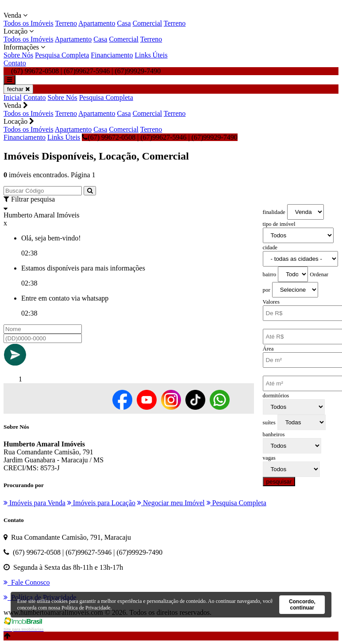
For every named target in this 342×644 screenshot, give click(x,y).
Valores (271, 302)
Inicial (13, 97)
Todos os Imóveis (29, 23)
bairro (270, 274)
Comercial (148, 23)
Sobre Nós (18, 55)
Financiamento (112, 55)
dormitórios (276, 396)
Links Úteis (151, 55)
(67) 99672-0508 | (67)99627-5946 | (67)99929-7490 (159, 137)
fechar (18, 89)
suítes (269, 423)
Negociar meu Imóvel (171, 503)
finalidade (274, 212)
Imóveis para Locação (101, 503)
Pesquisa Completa (62, 55)
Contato (15, 63)
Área (268, 349)
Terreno (66, 23)
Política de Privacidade (86, 608)
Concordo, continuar (302, 605)
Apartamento (97, 23)
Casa (124, 23)
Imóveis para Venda (35, 503)
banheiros (274, 434)
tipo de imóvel (279, 224)
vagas (269, 458)
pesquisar (279, 482)
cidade (270, 248)
